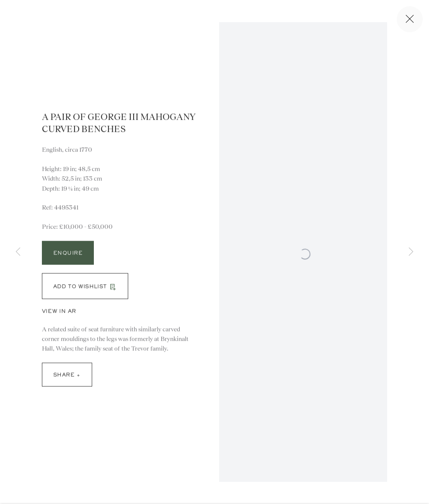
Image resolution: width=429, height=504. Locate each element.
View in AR (59, 315)
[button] (85, 289)
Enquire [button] (68, 257)
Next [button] (411, 252)
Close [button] (412, 19)
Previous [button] (18, 252)
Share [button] (64, 378)
